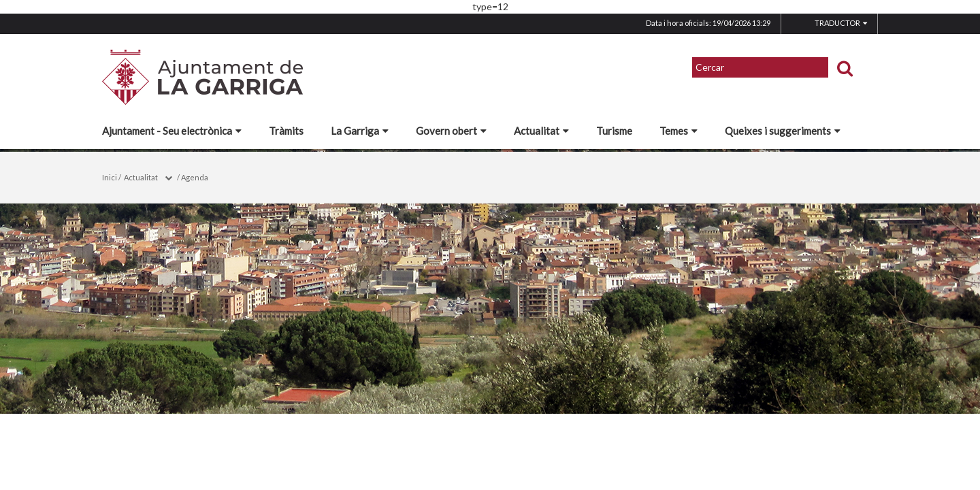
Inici (110, 177)
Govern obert (451, 131)
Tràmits (286, 131)
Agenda (195, 177)
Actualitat (541, 131)
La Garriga (360, 131)
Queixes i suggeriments (783, 131)
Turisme (614, 131)
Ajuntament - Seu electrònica (172, 131)
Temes (679, 131)
